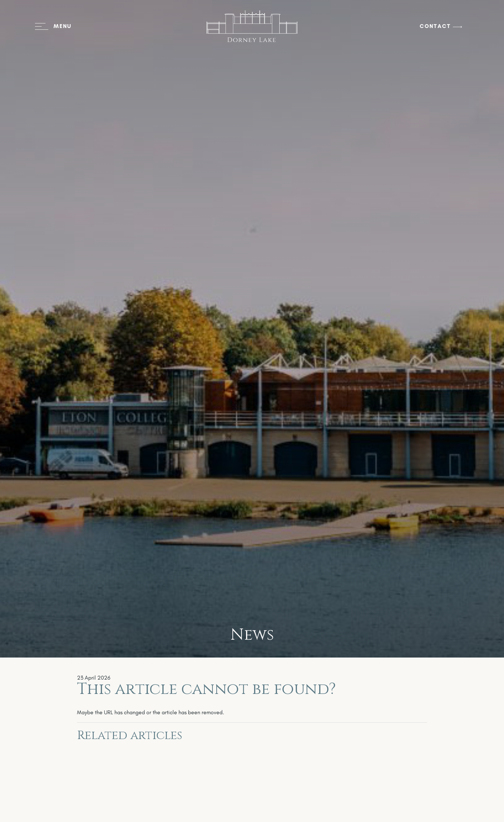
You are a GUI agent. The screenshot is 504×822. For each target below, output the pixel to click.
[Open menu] (53, 26)
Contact (435, 26)
